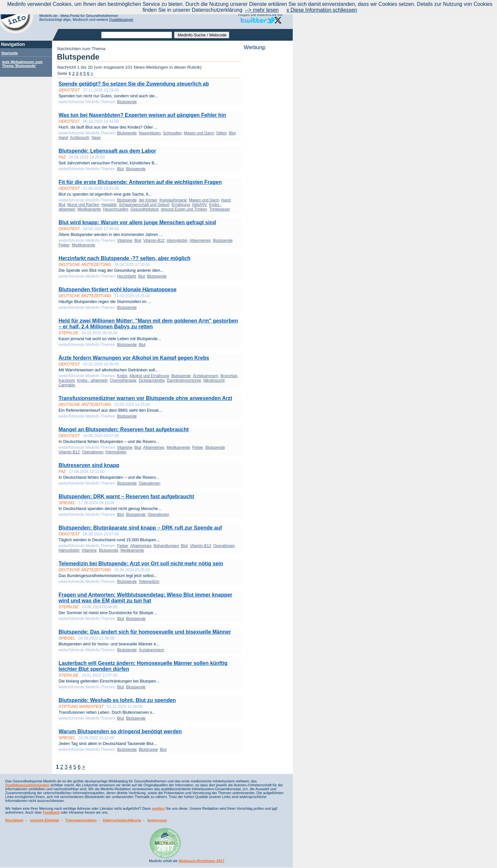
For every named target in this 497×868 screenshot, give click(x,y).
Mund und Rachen (83, 205)
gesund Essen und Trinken (184, 209)
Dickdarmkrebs (152, 380)
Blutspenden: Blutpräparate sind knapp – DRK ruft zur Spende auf (140, 528)
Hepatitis (109, 205)
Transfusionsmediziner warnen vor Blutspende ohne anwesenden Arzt (145, 398)
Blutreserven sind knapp (89, 465)
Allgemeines (200, 241)
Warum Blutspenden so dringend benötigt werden (120, 731)
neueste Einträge (45, 820)
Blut (232, 133)
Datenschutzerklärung (122, 820)
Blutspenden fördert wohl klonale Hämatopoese (118, 289)
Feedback (51, 812)
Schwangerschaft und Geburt (144, 205)
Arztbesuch (80, 138)
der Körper (148, 200)
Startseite (10, 53)
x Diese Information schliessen (322, 10)
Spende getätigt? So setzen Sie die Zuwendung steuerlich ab (134, 84)
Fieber (64, 245)
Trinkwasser (220, 209)
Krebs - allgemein (92, 380)
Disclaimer (14, 820)
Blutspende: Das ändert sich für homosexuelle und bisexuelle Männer (145, 632)
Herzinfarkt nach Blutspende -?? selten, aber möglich (124, 258)
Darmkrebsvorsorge (184, 380)
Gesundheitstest (145, 209)
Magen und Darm (199, 133)
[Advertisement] (266, 148)
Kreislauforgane (173, 200)
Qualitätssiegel (121, 20)
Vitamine (125, 241)
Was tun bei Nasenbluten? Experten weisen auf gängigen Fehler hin (142, 115)
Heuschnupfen (116, 209)
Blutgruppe (148, 750)
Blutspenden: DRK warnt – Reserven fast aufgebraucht (126, 496)
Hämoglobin (177, 241)
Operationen (93, 452)
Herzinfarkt (127, 276)
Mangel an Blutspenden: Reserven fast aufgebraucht (124, 429)
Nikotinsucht (214, 380)
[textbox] (137, 35)
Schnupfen (172, 133)
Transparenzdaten (81, 820)
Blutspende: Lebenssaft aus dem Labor (107, 151)
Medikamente (89, 209)
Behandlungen (166, 546)
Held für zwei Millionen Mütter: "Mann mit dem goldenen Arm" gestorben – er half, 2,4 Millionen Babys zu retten (148, 324)
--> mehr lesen (262, 10)
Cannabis (67, 385)
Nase (96, 138)
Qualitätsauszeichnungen (27, 785)
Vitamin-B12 (154, 241)
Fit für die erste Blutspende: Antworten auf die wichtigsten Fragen (140, 182)
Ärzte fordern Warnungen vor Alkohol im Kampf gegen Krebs (134, 358)
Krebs (122, 376)
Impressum (157, 820)
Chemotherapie (123, 380)
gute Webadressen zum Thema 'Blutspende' (22, 64)
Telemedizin (149, 582)
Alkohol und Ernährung (149, 376)
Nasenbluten (150, 133)
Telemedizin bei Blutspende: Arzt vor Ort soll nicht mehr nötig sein (141, 564)
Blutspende (127, 102)
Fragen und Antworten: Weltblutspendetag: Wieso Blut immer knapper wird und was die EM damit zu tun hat (145, 598)
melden (158, 808)
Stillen (221, 133)
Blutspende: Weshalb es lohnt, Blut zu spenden (117, 700)
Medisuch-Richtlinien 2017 (201, 861)
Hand (63, 138)
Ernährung (181, 205)
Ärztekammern (206, 376)
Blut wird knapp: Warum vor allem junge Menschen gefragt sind (137, 222)
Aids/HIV (199, 205)
